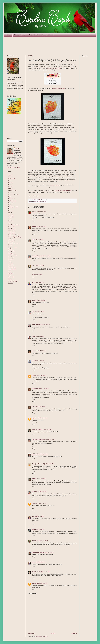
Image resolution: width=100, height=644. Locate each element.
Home (8, 35)
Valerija (34, 300)
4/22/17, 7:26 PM (41, 226)
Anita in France (36, 572)
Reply (34, 221)
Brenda (34, 479)
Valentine (11, 273)
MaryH (17, 148)
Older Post (74, 633)
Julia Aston (35, 541)
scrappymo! (35, 583)
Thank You (11, 265)
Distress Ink (11, 199)
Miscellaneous (12, 229)
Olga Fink (35, 418)
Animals (10, 175)
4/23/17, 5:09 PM (39, 516)
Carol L (34, 375)
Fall (9, 209)
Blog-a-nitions (20, 35)
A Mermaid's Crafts (37, 275)
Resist (10, 249)
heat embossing (12, 281)
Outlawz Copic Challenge (15, 237)
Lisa (33, 266)
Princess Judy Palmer (38, 552)
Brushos (10, 185)
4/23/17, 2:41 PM (51, 439)
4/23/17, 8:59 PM (40, 529)
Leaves (10, 223)
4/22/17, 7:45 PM (39, 240)
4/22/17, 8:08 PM (47, 256)
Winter (10, 279)
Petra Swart (35, 389)
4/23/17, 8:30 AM (39, 361)
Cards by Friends (36, 35)
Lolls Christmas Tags (14, 225)
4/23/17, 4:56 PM (42, 503)
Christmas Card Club (14, 195)
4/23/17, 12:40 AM (41, 300)
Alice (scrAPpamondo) (38, 464)
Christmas (11, 193)
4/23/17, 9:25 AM (41, 375)
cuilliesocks (35, 454)
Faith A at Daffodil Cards (39, 439)
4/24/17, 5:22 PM (49, 552)
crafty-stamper (36, 325)
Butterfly (10, 187)
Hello (10, 219)
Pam (33, 361)
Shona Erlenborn (37, 256)
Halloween (11, 217)
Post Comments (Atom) (41, 636)
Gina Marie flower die (58, 88)
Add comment (32, 593)
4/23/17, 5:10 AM (40, 336)
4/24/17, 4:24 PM (43, 541)
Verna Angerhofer (37, 429)
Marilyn (34, 351)
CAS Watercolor (13, 191)
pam (33, 516)
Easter (10, 205)
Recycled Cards (12, 247)
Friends (10, 213)
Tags (10, 261)
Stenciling (11, 257)
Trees (10, 271)
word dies (11, 283)
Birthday (10, 183)
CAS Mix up (35, 201)
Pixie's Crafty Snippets (14, 243)
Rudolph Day (12, 251)
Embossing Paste (13, 207)
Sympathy (11, 259)
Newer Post (31, 633)
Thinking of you (12, 269)
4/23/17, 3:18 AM (39, 312)
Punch (10, 245)
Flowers (10, 211)
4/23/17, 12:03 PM (43, 418)
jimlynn (34, 212)
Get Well (11, 215)
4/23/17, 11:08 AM (40, 407)
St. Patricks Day (13, 255)
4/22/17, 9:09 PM (39, 282)
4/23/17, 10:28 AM (44, 389)
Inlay (40, 201)
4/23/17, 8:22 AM (41, 351)
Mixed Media (12, 231)
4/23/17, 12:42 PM (47, 429)
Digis (10, 197)
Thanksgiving (12, 267)
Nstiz (33, 529)
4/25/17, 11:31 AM (41, 562)
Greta (34, 407)
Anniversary (11, 177)
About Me (50, 35)
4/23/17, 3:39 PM (41, 479)
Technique (11, 263)
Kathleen (35, 503)
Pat (33, 240)
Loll (33, 282)
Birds (10, 181)
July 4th (10, 221)
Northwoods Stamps (14, 235)
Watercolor (44, 201)
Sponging (11, 253)
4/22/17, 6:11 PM (41, 212)
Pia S (33, 336)
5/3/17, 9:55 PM (43, 583)
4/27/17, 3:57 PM (46, 572)
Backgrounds (12, 179)
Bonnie (34, 226)
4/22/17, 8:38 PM (39, 266)
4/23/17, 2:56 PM (44, 454)
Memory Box (12, 227)
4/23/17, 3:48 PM (42, 492)
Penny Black (12, 241)
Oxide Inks (11, 239)
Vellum (10, 275)
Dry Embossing (12, 201)
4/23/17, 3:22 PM (50, 464)
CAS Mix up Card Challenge (63, 190)
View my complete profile (13, 168)
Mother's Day (12, 233)
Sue (33, 312)
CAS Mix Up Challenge (54, 68)
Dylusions (11, 203)
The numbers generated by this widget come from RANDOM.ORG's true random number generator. (14, 126)
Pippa (34, 562)
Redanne (35, 492)
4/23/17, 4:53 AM (45, 325)
